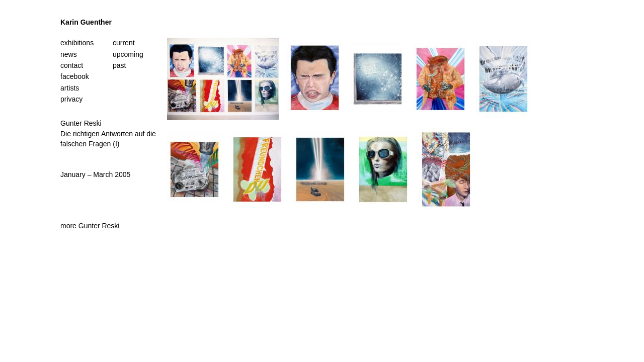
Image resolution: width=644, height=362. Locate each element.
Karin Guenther (86, 22)
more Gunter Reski (90, 226)
